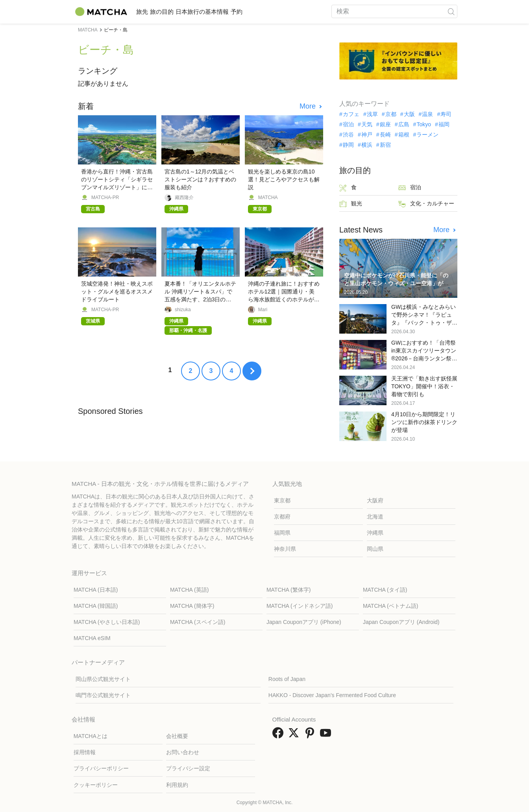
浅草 (372, 114)
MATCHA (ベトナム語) (391, 606)
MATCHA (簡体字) (192, 606)
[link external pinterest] (311, 735)
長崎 (385, 135)
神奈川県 (285, 549)
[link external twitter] (295, 735)
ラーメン (427, 135)
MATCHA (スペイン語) (198, 622)
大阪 (409, 114)
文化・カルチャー (426, 204)
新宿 (385, 145)
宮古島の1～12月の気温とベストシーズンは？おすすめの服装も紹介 (200, 179)
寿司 (446, 114)
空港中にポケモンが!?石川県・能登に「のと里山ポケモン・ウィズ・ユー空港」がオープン (396, 283)
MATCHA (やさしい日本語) (107, 622)
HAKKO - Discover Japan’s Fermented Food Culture (332, 695)
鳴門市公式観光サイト (103, 695)
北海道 (375, 517)
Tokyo (424, 124)
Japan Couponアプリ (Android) (401, 622)
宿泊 (348, 124)
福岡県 (282, 533)
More (309, 106)
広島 (404, 124)
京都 (391, 114)
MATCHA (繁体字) (289, 590)
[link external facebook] (279, 735)
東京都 (282, 500)
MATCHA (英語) (190, 590)
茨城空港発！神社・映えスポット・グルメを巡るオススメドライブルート (117, 292)
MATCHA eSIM (92, 638)
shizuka (183, 310)
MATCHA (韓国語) (96, 606)
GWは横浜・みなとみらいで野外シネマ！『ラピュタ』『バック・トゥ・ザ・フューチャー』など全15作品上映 (424, 323)
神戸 (367, 135)
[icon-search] (451, 11)
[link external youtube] (327, 735)
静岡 (348, 145)
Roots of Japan (287, 679)
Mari (263, 310)
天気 (367, 124)
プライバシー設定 (188, 768)
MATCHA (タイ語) (385, 590)
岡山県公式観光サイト (103, 679)
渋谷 (348, 135)
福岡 (444, 124)
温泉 (427, 114)
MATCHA (268, 197)
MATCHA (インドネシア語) (300, 606)
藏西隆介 (184, 197)
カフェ (351, 114)
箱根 (404, 135)
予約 (274, 12)
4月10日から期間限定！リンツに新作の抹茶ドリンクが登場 (424, 422)
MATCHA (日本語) (96, 590)
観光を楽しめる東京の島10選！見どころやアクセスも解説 (284, 179)
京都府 (282, 517)
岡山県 (375, 549)
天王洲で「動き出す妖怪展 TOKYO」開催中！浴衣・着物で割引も (424, 386)
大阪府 (375, 500)
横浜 (367, 145)
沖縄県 (375, 533)
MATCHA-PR (105, 197)
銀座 (385, 124)
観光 (351, 204)
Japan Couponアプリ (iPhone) (304, 622)
